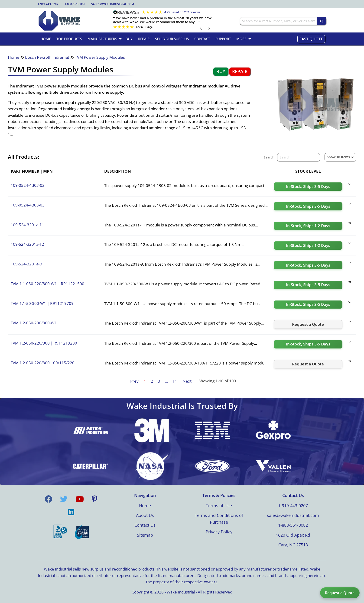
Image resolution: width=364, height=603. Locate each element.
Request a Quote (340, 593)
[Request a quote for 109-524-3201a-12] (308, 245)
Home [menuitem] (46, 39)
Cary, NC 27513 (293, 545)
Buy (221, 71)
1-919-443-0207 (48, 4)
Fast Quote (311, 39)
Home (14, 57)
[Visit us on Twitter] (64, 499)
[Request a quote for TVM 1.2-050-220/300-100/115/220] (308, 364)
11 (175, 381)
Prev (134, 381)
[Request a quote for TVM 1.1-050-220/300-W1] (308, 285)
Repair (240, 71)
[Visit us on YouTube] (80, 499)
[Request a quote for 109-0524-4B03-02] (308, 187)
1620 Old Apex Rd (293, 535)
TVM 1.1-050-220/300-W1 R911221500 (47, 284)
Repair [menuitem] (144, 39)
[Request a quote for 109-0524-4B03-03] (308, 206)
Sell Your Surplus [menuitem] (172, 39)
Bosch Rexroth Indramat (47, 57)
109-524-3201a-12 (27, 244)
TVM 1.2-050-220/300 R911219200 (44, 343)
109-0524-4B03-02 (28, 185)
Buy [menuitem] (129, 39)
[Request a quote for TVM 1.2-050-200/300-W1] (308, 324)
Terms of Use (219, 506)
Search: (270, 157)
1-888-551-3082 (75, 4)
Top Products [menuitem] (69, 39)
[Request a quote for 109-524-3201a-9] (308, 265)
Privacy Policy (219, 532)
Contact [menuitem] (202, 39)
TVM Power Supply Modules (100, 57)
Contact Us (145, 525)
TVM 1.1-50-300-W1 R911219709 (42, 303)
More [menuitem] (241, 39)
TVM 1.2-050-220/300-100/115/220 (43, 363)
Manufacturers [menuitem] (102, 39)
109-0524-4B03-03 (28, 205)
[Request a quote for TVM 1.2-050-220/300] (308, 344)
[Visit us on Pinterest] (94, 499)
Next (187, 381)
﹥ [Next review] (209, 28)
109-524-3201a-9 (26, 264)
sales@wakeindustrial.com (113, 4)
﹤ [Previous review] (201, 28)
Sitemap (145, 535)
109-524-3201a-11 (27, 225)
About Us (145, 515)
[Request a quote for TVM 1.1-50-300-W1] (308, 305)
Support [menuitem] (223, 39)
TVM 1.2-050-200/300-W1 (34, 323)
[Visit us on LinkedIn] (71, 512)
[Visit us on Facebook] (49, 499)
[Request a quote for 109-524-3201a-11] (308, 226)
